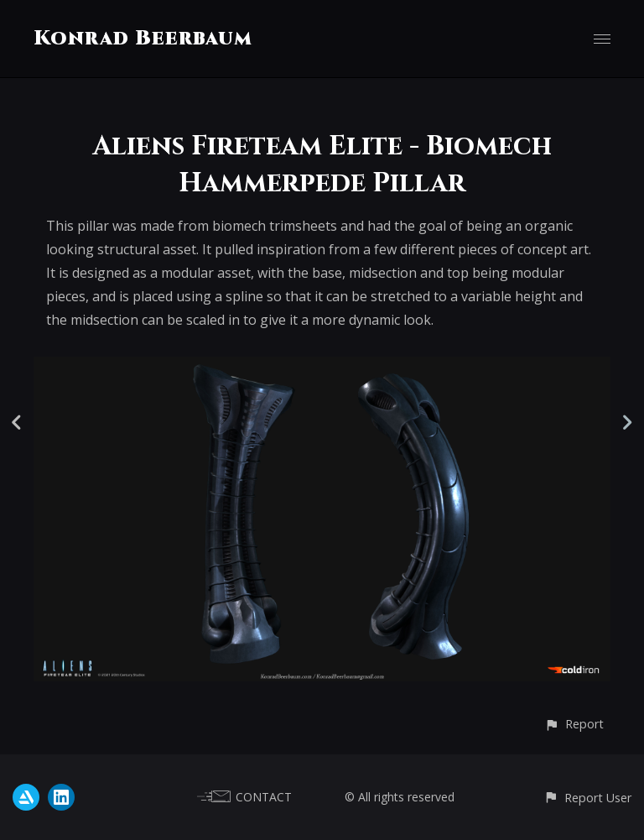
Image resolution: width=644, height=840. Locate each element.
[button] (574, 724)
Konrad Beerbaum (143, 39)
